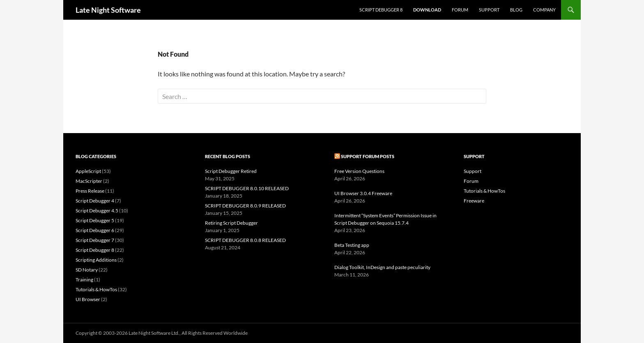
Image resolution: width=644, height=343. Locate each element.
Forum (460, 10)
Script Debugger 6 (95, 230)
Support (489, 10)
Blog (516, 10)
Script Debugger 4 (95, 201)
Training (84, 280)
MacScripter (89, 181)
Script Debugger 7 (95, 240)
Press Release (90, 191)
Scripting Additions (96, 260)
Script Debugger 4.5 (97, 211)
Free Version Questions (359, 171)
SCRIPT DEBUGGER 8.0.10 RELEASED (247, 188)
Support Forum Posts (368, 156)
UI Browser (88, 299)
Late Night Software (108, 10)
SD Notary (87, 270)
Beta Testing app (352, 245)
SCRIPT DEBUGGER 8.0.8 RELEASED (245, 240)
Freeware (474, 201)
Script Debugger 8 (381, 10)
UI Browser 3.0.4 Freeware (363, 193)
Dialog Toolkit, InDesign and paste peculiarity (382, 267)
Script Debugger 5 (95, 220)
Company (544, 10)
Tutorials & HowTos (96, 289)
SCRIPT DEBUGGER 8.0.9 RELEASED (245, 206)
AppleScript (88, 171)
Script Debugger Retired (231, 171)
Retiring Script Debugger (231, 223)
